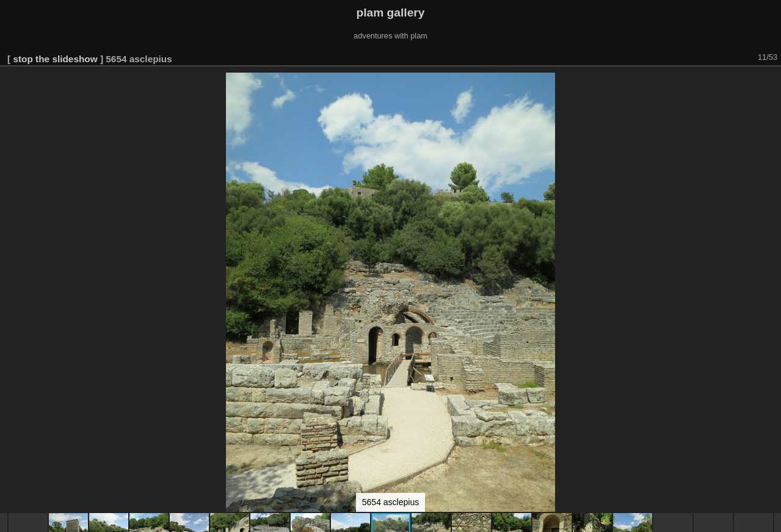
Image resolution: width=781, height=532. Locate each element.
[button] (770, 84)
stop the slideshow (55, 59)
